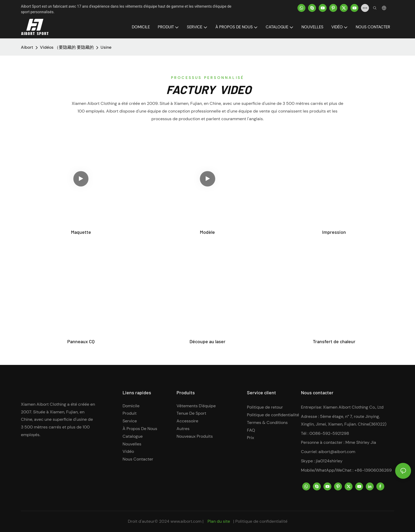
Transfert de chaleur (334, 341)
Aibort (27, 47)
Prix (251, 438)
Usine (106, 47)
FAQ (251, 430)
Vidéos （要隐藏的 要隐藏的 (67, 47)
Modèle (207, 232)
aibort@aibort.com (337, 452)
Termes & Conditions (267, 423)
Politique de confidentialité (273, 415)
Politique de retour (265, 407)
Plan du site (219, 521)
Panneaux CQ (81, 341)
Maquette (81, 232)
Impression (334, 232)
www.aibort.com (186, 521)
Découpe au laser (207, 341)
